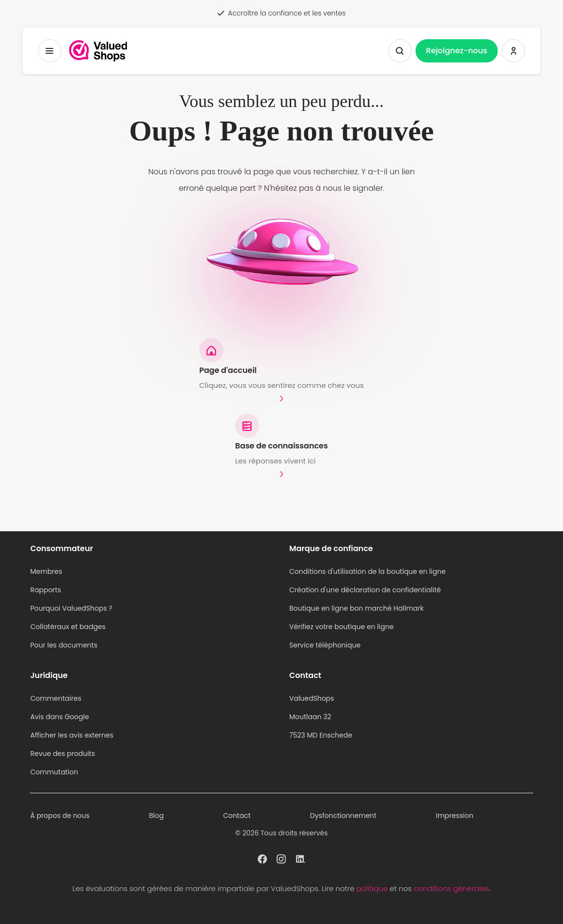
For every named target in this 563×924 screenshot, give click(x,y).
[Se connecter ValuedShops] (514, 51)
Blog (156, 816)
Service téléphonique (325, 645)
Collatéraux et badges (68, 627)
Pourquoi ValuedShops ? (71, 608)
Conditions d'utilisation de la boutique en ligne (368, 571)
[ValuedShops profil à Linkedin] (301, 858)
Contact (237, 816)
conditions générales (452, 888)
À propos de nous (60, 816)
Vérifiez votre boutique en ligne (341, 627)
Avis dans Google (59, 717)
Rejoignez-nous (456, 51)
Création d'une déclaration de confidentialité (365, 590)
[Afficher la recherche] (400, 51)
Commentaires (55, 698)
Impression (455, 816)
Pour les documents (64, 645)
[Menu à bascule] (49, 51)
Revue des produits (63, 754)
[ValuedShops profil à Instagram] (281, 858)
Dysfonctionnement (343, 816)
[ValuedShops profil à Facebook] (262, 858)
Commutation (54, 772)
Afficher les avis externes (72, 735)
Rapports (46, 590)
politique (372, 888)
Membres (46, 571)
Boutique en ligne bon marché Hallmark (356, 608)
